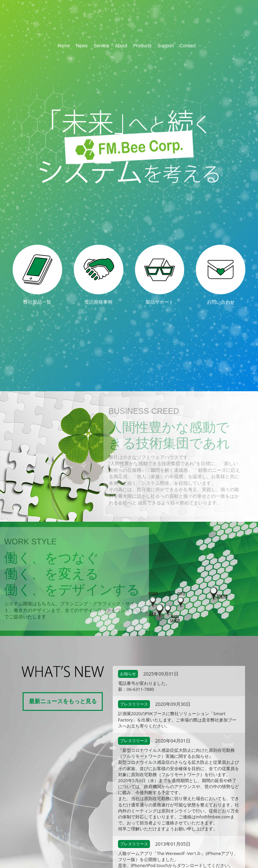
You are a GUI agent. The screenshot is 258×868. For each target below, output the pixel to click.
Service (101, 46)
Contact (188, 46)
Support (166, 46)
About (121, 46)
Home (64, 46)
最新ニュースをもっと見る (63, 701)
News (82, 46)
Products (142, 46)
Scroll (228, 186)
